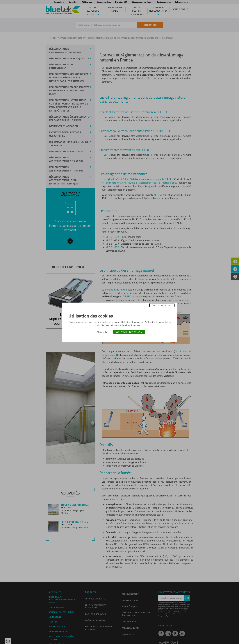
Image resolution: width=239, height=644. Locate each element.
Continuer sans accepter (162, 305)
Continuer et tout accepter (129, 332)
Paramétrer (102, 332)
